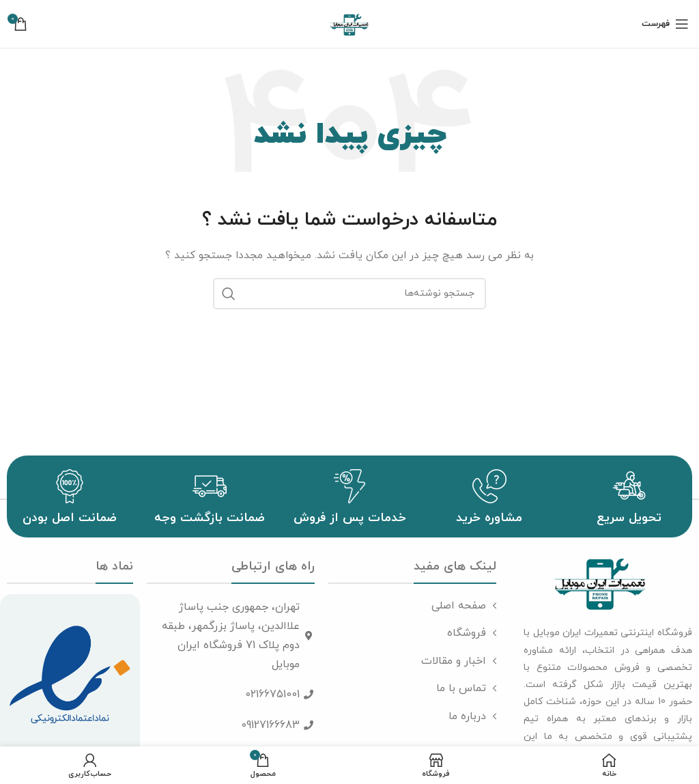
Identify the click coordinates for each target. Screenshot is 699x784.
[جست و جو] (349, 294)
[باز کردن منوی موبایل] (665, 24)
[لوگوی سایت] (349, 23)
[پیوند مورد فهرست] (412, 606)
